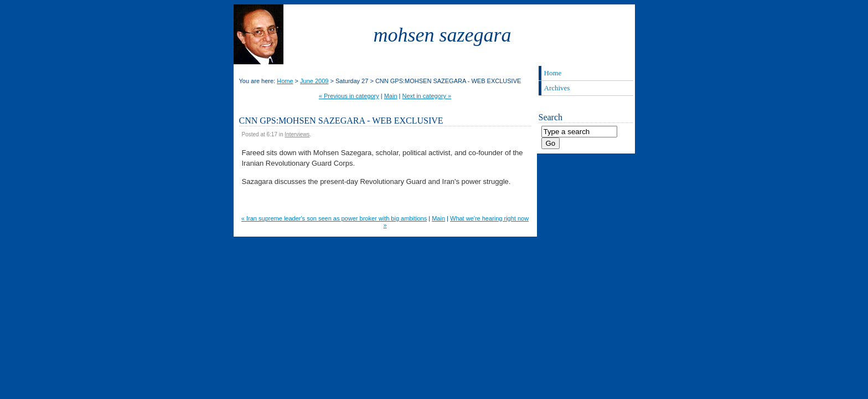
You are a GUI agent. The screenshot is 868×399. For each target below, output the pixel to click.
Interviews (297, 134)
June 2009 (314, 81)
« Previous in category (349, 96)
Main (391, 96)
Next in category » (427, 96)
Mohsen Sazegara (443, 35)
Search (551, 117)
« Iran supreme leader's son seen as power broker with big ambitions (334, 218)
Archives (557, 88)
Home (285, 81)
